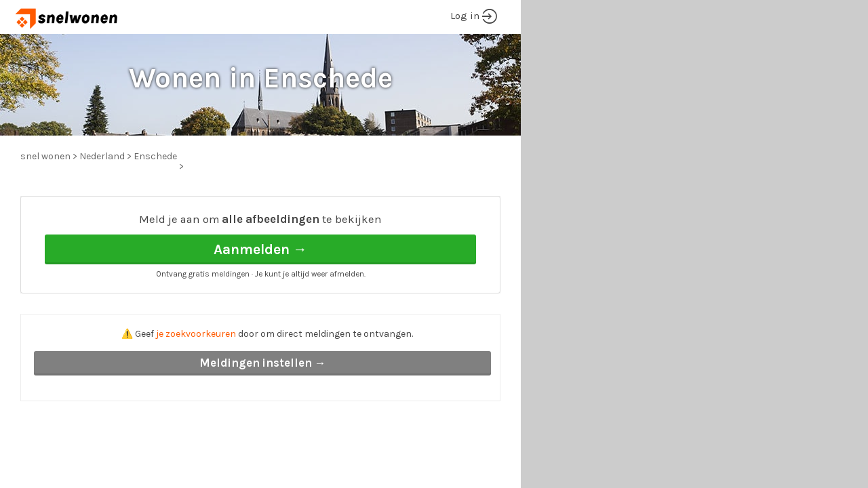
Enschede (155, 156)
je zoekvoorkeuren (196, 334)
